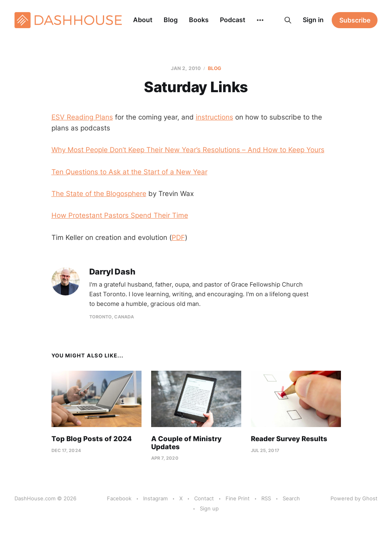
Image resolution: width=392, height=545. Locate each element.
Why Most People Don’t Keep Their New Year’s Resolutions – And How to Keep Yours (188, 150)
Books (199, 20)
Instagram (155, 498)
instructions (214, 117)
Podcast (233, 20)
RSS (266, 498)
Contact (204, 498)
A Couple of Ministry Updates (186, 443)
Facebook (119, 498)
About (143, 20)
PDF (178, 237)
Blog (171, 20)
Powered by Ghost (354, 498)
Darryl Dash (112, 272)
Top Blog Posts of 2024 (92, 439)
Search (291, 498)
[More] (260, 20)
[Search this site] (288, 20)
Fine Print (238, 498)
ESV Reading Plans (82, 117)
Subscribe (355, 20)
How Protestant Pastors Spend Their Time (120, 215)
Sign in (313, 20)
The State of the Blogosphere (99, 194)
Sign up (209, 508)
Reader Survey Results (289, 439)
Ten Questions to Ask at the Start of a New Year (129, 172)
